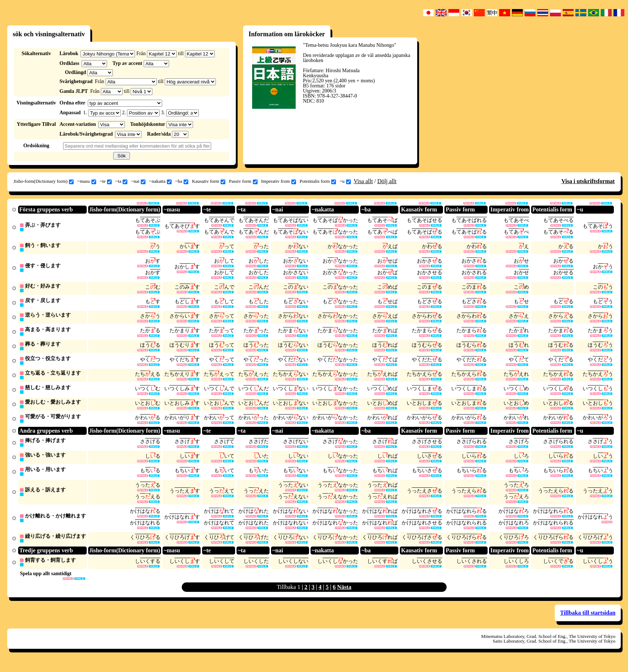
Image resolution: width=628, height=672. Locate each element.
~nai (138, 181)
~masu (87, 181)
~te (106, 181)
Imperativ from (279, 181)
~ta (121, 181)
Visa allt (363, 181)
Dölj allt (387, 181)
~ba (182, 181)
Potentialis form (318, 181)
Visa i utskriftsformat (588, 181)
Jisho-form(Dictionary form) (44, 181)
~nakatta (160, 181)
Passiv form (243, 181)
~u (345, 181)
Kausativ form (209, 181)
